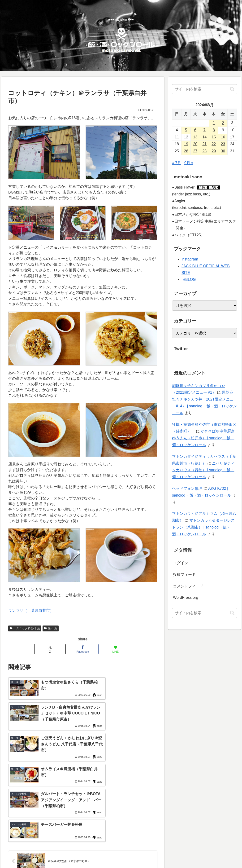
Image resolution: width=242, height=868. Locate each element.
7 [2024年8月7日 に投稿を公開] (205, 130)
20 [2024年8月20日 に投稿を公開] (195, 144)
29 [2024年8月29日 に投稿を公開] (214, 151)
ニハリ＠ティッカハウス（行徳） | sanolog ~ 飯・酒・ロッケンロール (203, 470)
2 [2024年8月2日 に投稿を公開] (223, 123)
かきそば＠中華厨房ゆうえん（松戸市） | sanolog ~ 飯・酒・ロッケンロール (203, 438)
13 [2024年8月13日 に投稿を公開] (195, 137)
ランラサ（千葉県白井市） (31, 610)
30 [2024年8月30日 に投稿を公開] (223, 151)
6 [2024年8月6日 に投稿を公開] (195, 130)
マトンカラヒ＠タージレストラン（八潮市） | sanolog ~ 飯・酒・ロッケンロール (203, 527)
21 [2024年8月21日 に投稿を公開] (204, 144)
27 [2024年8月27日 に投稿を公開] (195, 151)
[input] (204, 89)
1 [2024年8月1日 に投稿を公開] (214, 123)
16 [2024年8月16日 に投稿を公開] (223, 137)
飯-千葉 (51, 628)
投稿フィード (184, 575)
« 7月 (177, 163)
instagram (190, 259)
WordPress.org (186, 597)
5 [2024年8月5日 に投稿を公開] (186, 130)
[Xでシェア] (58, 649)
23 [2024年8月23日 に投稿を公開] (223, 144)
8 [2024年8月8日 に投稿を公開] (214, 130)
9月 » (189, 163)
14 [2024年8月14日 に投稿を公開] (204, 137)
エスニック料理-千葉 (25, 628)
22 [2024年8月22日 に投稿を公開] (214, 144)
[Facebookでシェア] (83, 649)
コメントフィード (188, 586)
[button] (232, 89)
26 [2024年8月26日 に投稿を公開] (186, 151)
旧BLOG (189, 280)
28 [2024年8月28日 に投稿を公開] (204, 151)
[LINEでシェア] (108, 649)
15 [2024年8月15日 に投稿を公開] (214, 137)
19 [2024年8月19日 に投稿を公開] (186, 144)
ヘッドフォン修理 (187, 488)
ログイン (181, 563)
